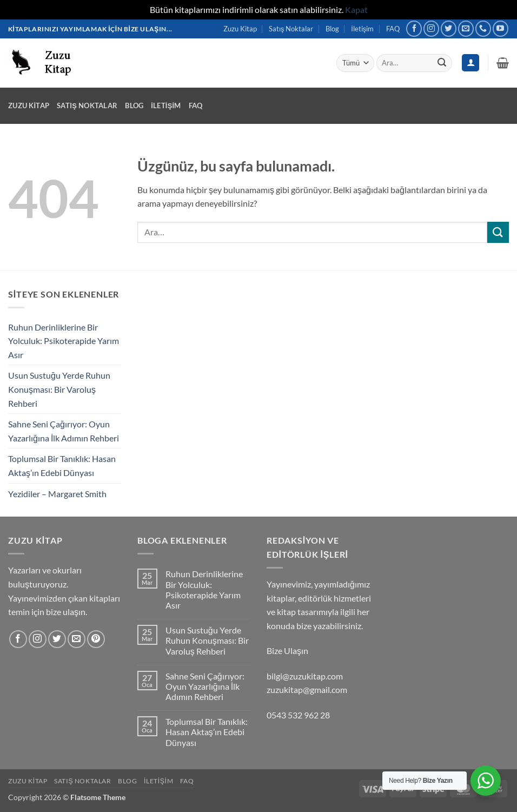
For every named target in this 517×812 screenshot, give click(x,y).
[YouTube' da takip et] (501, 28)
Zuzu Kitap (240, 29)
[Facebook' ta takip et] (414, 28)
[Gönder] (442, 63)
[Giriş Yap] (470, 63)
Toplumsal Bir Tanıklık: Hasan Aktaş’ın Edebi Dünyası (62, 466)
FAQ (393, 29)
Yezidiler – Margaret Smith (57, 494)
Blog (332, 29)
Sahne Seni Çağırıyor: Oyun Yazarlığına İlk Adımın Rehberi (64, 431)
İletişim (362, 29)
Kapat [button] (356, 9)
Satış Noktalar (291, 29)
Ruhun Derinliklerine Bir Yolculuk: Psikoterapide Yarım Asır (64, 341)
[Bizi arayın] (483, 28)
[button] (503, 63)
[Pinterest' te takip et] (96, 639)
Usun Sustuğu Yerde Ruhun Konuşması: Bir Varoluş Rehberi (59, 389)
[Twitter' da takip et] (449, 28)
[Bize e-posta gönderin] (466, 28)
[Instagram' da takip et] (431, 28)
